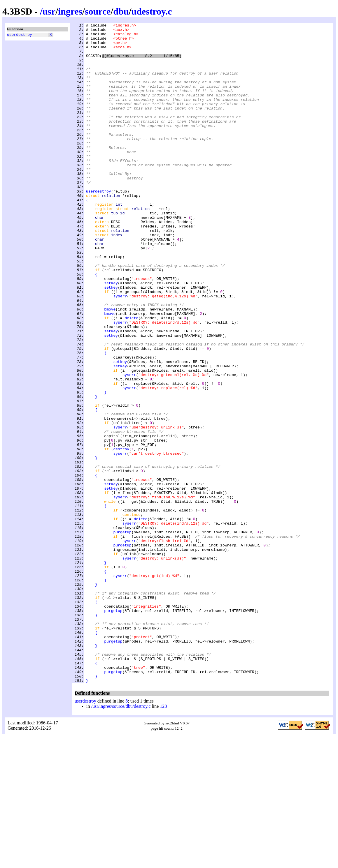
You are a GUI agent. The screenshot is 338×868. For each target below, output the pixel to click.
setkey (111, 335)
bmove (110, 367)
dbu (121, 11)
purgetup (122, 634)
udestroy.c (152, 11)
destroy (121, 534)
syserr (120, 351)
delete (131, 377)
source (98, 11)
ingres (70, 11)
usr (49, 11)
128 (163, 838)
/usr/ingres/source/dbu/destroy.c (121, 838)
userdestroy (20, 35)
